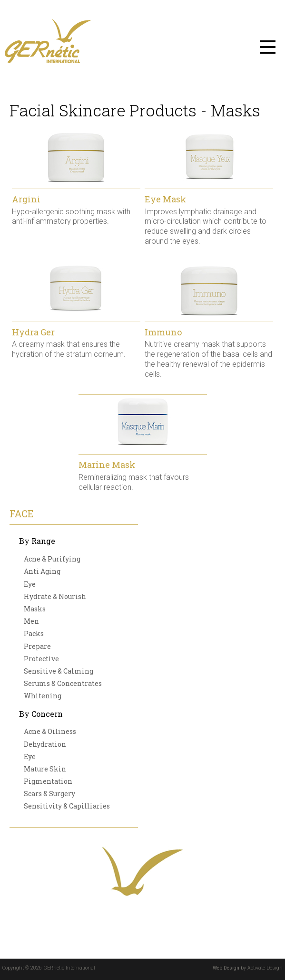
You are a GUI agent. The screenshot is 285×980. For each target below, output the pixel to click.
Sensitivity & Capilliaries (67, 806)
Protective (41, 659)
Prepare (37, 646)
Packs (34, 633)
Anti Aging (42, 571)
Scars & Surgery (49, 794)
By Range (37, 541)
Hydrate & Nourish (55, 596)
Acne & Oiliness (50, 731)
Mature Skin (45, 769)
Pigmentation (48, 781)
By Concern (41, 714)
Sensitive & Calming (59, 671)
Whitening (43, 696)
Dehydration (45, 744)
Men (31, 621)
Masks (35, 609)
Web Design (226, 968)
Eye (30, 584)
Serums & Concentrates (63, 683)
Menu (268, 47)
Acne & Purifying (52, 559)
